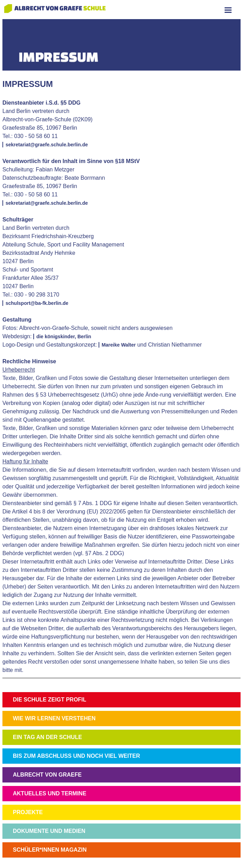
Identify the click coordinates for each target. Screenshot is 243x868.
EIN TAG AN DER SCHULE (47, 737)
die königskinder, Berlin (64, 336)
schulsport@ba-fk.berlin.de (37, 303)
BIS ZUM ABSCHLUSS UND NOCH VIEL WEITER (76, 756)
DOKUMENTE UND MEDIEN (49, 831)
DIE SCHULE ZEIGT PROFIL (50, 700)
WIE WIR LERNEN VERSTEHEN (54, 718)
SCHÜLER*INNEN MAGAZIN (50, 850)
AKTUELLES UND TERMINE (50, 793)
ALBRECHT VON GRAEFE (47, 775)
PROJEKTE (28, 812)
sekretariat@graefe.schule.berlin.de (47, 145)
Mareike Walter (119, 345)
